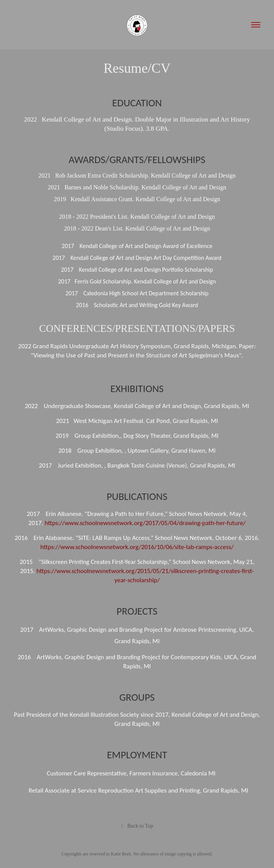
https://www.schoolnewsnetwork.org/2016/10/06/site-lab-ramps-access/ (137, 547)
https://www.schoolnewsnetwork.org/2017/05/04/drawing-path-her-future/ (145, 523)
